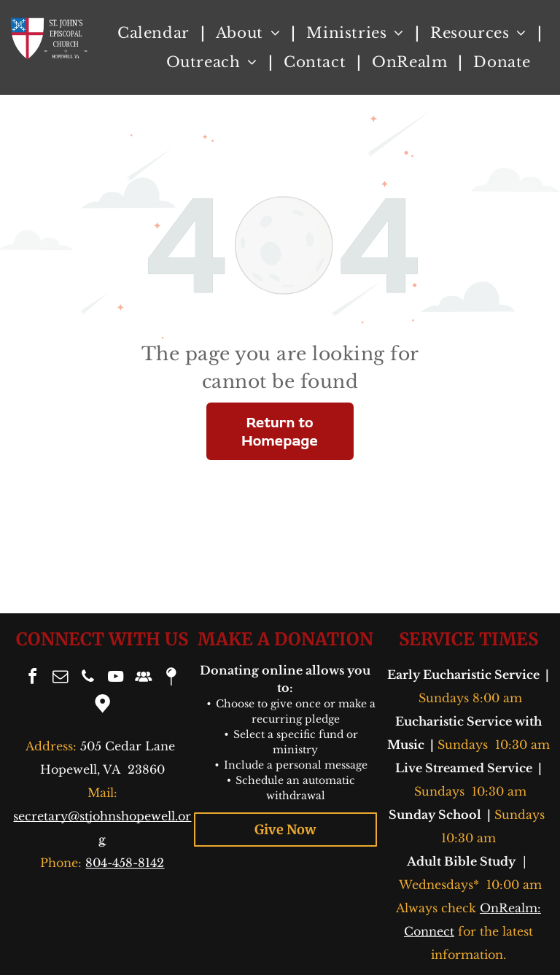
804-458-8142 (125, 863)
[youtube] (116, 679)
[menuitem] (156, 33)
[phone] (88, 679)
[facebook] (33, 679)
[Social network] (144, 679)
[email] (61, 679)
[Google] (102, 706)
